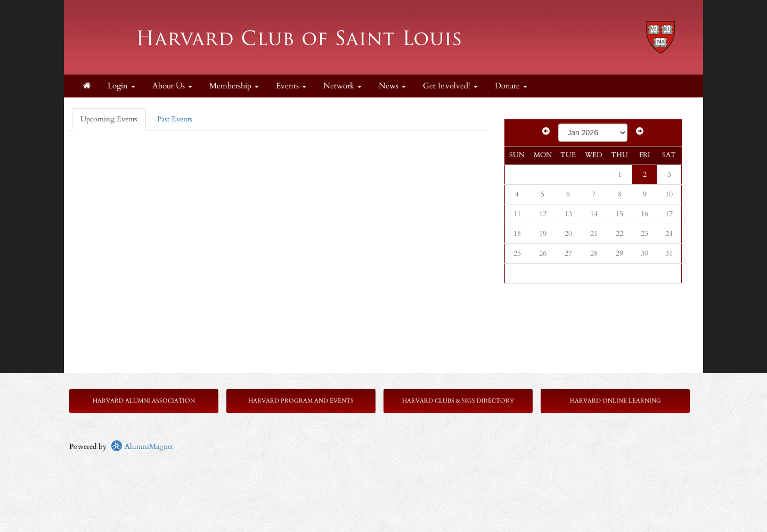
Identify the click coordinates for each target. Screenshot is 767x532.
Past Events (175, 119)
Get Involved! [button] (450, 86)
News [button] (392, 86)
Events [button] (291, 86)
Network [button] (342, 86)
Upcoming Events (109, 119)
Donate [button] (511, 86)
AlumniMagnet (142, 447)
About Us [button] (172, 86)
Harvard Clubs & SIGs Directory (458, 401)
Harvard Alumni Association (144, 401)
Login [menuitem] (121, 86)
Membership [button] (234, 86)
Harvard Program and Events (301, 401)
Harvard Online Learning (615, 401)
